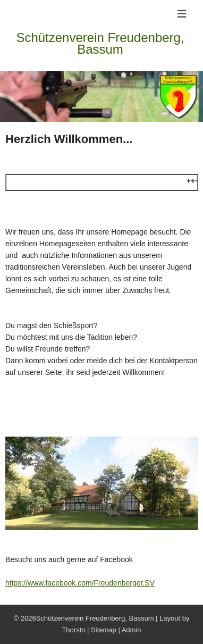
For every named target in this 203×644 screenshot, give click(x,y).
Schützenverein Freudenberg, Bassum (100, 43)
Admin (132, 630)
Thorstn (73, 630)
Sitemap (104, 630)
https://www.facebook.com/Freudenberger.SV (80, 583)
